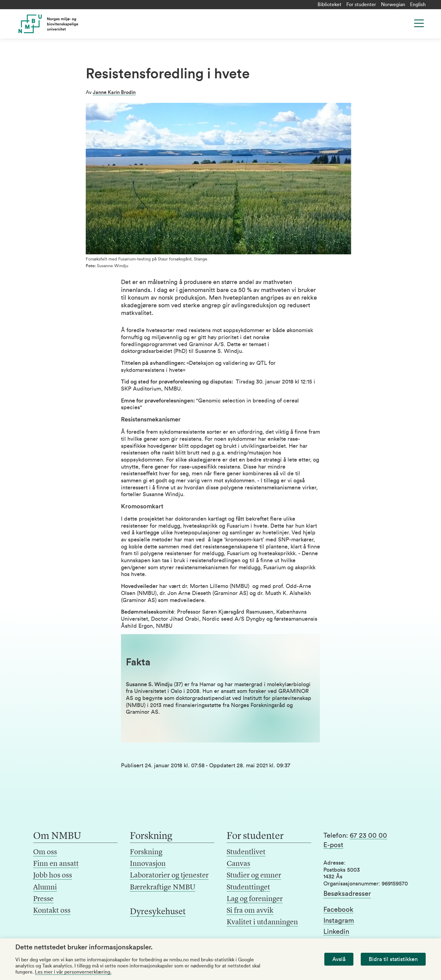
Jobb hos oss (53, 876)
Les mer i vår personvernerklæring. (73, 972)
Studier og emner (254, 876)
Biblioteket (330, 5)
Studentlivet (246, 852)
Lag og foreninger (255, 899)
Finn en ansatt (56, 864)
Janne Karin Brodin (114, 92)
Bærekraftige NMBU (163, 888)
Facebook (338, 910)
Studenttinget (248, 888)
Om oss (45, 852)
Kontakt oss (52, 911)
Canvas (238, 864)
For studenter (361, 5)
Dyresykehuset (158, 912)
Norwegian (393, 5)
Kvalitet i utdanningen (262, 922)
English (418, 5)
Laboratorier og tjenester (169, 876)
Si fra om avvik (250, 911)
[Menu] (419, 23)
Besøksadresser (347, 894)
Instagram (339, 921)
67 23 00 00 (368, 836)
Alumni (45, 888)
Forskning (146, 852)
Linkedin (336, 932)
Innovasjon (148, 864)
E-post (333, 845)
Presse (43, 899)
